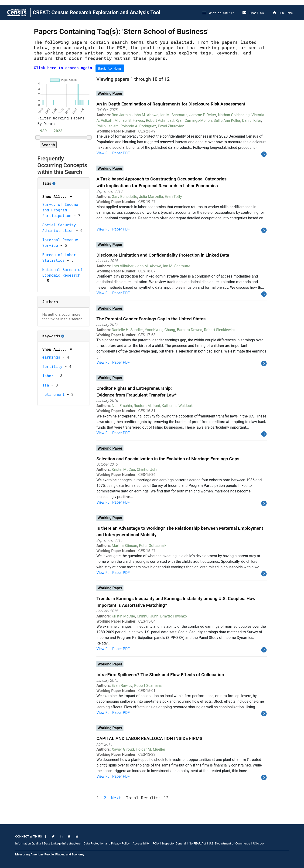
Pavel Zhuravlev (171, 126)
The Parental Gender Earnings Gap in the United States (151, 319)
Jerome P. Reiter (203, 115)
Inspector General (174, 843)
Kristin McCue (123, 470)
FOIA (156, 843)
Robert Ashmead (160, 120)
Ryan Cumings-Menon (194, 120)
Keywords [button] (64, 334)
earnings (51, 357)
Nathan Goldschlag (234, 115)
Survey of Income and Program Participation (60, 210)
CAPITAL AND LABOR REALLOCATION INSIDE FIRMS (149, 738)
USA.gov (259, 843)
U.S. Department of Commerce (230, 843)
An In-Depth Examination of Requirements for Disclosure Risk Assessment (171, 104)
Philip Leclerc (108, 126)
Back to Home (110, 68)
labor (48, 376)
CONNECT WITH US (28, 836)
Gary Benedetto (125, 197)
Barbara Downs (190, 330)
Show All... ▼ (58, 196)
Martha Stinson (125, 546)
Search (48, 145)
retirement (54, 394)
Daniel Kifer (251, 120)
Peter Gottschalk (153, 546)
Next (116, 798)
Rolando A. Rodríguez (138, 126)
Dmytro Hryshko (174, 616)
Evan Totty (173, 197)
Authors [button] (50, 302)
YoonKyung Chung (160, 330)
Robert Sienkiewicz (220, 330)
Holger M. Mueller (150, 749)
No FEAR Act (198, 843)
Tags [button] (63, 182)
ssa (46, 385)
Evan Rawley (122, 686)
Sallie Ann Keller (227, 120)
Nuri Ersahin (122, 406)
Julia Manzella (151, 197)
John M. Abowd (145, 115)
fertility (52, 366)
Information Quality (28, 843)
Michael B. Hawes (129, 120)
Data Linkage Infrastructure (62, 843)
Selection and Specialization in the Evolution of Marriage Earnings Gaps (168, 459)
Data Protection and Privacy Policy (106, 843)
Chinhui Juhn (148, 470)
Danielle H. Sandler (127, 330)
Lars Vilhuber (123, 266)
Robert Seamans (148, 686)
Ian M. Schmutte (174, 115)
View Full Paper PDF (113, 153)
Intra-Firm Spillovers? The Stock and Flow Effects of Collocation (160, 675)
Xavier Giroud (123, 749)
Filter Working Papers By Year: (61, 121)
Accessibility (141, 843)
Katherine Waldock (177, 406)
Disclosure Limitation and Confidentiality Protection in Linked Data (163, 255)
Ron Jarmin (121, 115)
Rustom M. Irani (147, 406)
